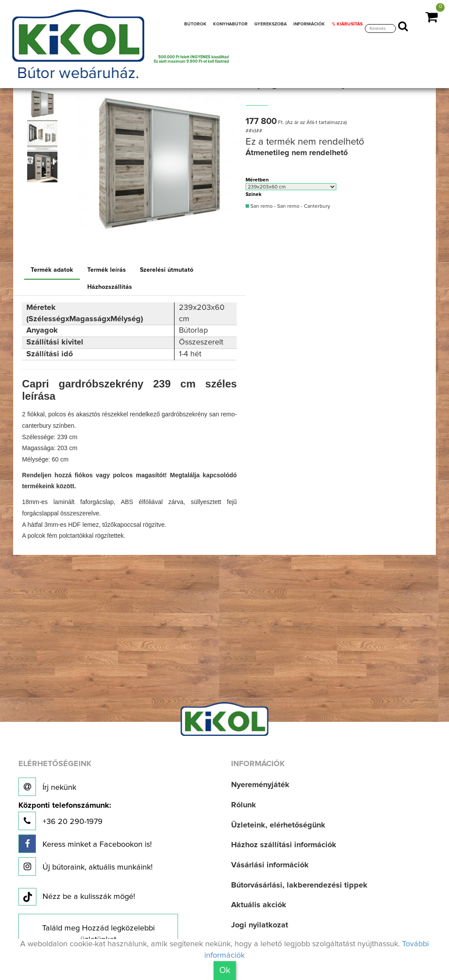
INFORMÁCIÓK (309, 24)
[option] (44, 104)
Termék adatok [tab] (52, 270)
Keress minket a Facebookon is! (85, 844)
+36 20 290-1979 (65, 816)
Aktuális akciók (259, 905)
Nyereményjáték (260, 785)
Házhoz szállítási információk (284, 845)
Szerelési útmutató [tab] (167, 270)
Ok (225, 970)
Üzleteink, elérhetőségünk (278, 825)
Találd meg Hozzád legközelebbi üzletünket (98, 934)
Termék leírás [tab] (107, 270)
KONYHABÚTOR (230, 24)
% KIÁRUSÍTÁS (347, 24)
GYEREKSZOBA (271, 24)
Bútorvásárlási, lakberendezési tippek (299, 885)
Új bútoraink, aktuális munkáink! (86, 866)
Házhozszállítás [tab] (110, 287)
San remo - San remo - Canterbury (288, 206)
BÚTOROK (195, 24)
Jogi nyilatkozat (260, 925)
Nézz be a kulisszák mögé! (77, 897)
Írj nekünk (47, 787)
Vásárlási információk (270, 865)
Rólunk (244, 805)
